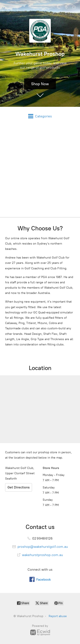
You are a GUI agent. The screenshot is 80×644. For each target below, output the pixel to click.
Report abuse (58, 616)
